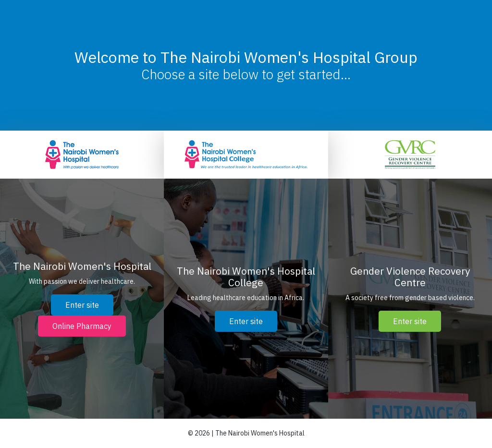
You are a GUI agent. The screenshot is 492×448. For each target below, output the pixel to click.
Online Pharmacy (82, 326)
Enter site (82, 305)
